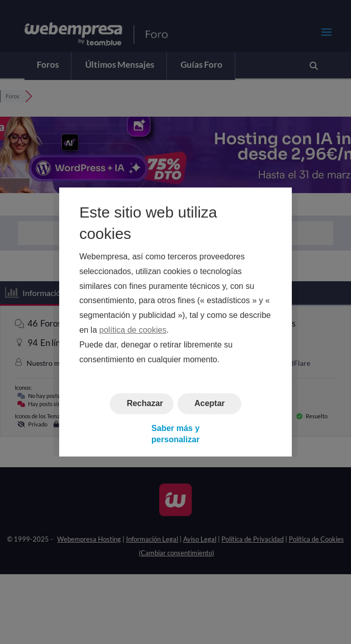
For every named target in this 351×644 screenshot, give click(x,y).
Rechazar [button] (145, 404)
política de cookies (133, 330)
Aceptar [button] (210, 404)
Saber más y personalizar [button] (175, 434)
